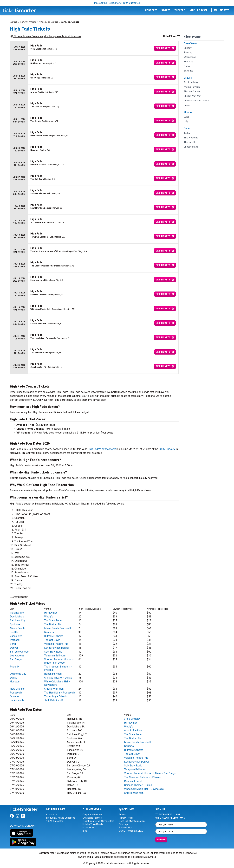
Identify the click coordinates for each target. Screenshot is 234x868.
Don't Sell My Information (132, 821)
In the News (88, 828)
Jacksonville (17, 700)
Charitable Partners (93, 818)
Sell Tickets (221, 10)
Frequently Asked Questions (61, 818)
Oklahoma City (18, 674)
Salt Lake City (18, 620)
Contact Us (52, 815)
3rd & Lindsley (167, 449)
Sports (166, 10)
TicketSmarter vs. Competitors (98, 821)
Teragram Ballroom (55, 656)
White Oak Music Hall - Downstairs (57, 683)
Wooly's (49, 617)
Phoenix (15, 667)
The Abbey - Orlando (56, 696)
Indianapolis (17, 613)
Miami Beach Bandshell (57, 628)
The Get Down (52, 640)
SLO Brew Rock (53, 652)
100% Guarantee (55, 821)
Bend (13, 644)
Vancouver (16, 636)
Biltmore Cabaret (54, 636)
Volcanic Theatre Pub (56, 644)
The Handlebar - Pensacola (60, 693)
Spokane (15, 624)
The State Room (53, 620)
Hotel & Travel (198, 10)
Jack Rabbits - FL (54, 700)
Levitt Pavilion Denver (57, 648)
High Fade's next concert (102, 449)
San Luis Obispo (19, 652)
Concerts (151, 10)
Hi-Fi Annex (51, 613)
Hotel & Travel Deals (93, 824)
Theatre (180, 10)
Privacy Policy (126, 818)
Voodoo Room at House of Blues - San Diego (59, 661)
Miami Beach (17, 628)
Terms (122, 815)
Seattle (14, 632)
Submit (161, 840)
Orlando (14, 696)
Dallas (13, 678)
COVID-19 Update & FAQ (131, 831)
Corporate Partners (92, 815)
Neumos (49, 632)
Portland (15, 640)
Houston (15, 682)
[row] (94, 48)
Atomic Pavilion (133, 730)
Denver (14, 648)
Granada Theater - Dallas (58, 678)
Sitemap (123, 824)
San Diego (16, 659)
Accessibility (125, 828)
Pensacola (16, 693)
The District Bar (53, 624)
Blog (85, 831)
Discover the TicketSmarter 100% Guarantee (117, 3)
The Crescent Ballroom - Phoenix (143, 777)
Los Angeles (17, 656)
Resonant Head (53, 674)
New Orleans (17, 689)
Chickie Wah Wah (54, 689)
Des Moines (17, 617)
